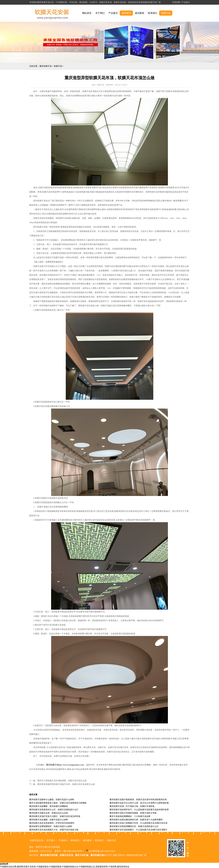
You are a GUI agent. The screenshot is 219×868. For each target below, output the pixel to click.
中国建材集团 (55, 867)
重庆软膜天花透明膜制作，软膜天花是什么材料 (51, 826)
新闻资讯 (126, 13)
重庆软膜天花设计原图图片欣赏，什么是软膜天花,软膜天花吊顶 (138, 823)
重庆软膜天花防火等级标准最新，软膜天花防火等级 (133, 813)
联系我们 (153, 13)
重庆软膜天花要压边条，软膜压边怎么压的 (49, 813)
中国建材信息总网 (8, 867)
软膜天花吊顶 (36, 840)
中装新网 (112, 867)
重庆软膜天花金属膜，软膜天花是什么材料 (49, 820)
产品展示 (186, 2)
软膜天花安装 (30, 867)
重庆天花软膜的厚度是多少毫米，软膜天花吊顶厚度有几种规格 (58, 803)
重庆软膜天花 (46, 66)
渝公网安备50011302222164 (102, 851)
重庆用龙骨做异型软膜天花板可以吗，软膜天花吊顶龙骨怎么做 (66, 784)
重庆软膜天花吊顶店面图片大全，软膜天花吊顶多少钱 (54, 830)
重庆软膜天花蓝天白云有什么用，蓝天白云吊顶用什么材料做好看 (139, 803)
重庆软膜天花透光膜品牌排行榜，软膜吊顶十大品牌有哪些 (136, 820)
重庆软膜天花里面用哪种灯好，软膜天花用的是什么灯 (134, 826)
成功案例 (139, 13)
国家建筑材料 (102, 867)
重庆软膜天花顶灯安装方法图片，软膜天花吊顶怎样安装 (55, 816)
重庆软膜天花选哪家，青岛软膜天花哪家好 (49, 806)
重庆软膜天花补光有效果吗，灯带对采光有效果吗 (52, 823)
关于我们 (100, 13)
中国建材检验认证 (70, 867)
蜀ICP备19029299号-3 (74, 851)
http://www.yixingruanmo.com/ (71, 765)
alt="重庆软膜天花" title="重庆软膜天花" (52, 13)
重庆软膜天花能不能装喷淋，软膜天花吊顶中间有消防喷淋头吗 (138, 800)
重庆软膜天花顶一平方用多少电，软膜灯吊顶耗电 (132, 806)
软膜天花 (166, 13)
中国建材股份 (42, 867)
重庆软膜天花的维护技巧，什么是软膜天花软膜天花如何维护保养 (139, 810)
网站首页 (87, 13)
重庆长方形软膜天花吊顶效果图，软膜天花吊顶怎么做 (62, 781)
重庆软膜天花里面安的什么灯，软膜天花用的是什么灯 (54, 810)
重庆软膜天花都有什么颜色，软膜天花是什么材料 (52, 800)
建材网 (20, 867)
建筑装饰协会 (123, 867)
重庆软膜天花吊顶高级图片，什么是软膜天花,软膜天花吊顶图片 (138, 830)
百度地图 (176, 2)
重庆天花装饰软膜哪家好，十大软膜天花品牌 (130, 816)
